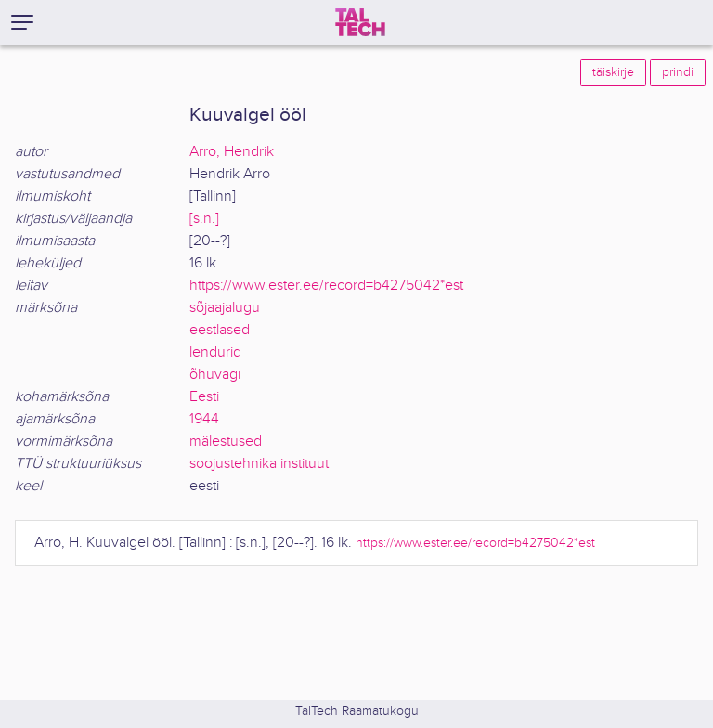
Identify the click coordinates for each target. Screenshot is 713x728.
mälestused (226, 442)
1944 (204, 419)
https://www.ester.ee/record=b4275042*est (326, 286)
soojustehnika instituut (259, 464)
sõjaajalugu (225, 308)
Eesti (204, 397)
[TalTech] (360, 22)
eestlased (220, 330)
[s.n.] (204, 219)
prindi (678, 72)
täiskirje (613, 72)
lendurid (215, 352)
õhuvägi (215, 375)
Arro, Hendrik (232, 152)
